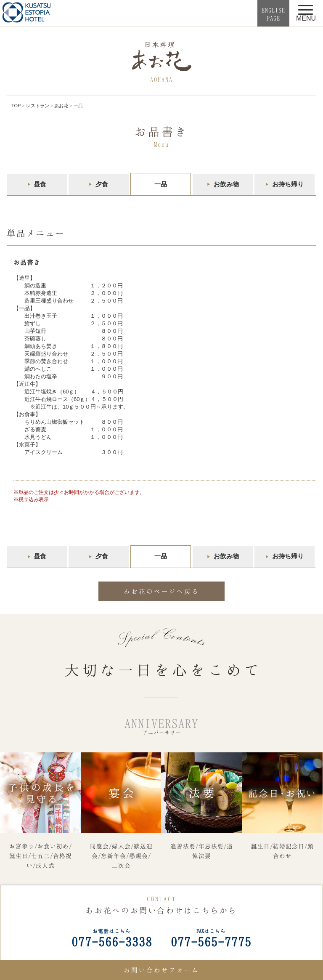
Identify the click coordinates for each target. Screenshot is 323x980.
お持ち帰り (288, 184)
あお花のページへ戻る (161, 591)
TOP (16, 106)
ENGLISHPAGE (273, 14)
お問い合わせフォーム (161, 970)
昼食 (40, 184)
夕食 (102, 184)
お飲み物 (226, 184)
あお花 (61, 106)
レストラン (38, 106)
